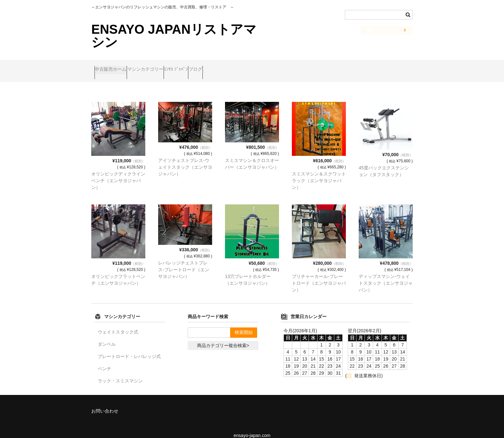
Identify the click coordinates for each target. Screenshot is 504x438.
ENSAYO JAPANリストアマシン (174, 36)
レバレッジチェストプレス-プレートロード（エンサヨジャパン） (184, 261)
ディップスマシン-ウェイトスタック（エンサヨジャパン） (386, 274)
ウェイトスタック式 (118, 323)
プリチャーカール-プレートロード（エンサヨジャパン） (319, 274)
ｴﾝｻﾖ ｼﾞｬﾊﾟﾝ (204, 67)
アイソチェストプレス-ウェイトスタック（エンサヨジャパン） (185, 158)
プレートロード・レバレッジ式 (129, 347)
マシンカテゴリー (161, 67)
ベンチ (104, 360)
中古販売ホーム (114, 67)
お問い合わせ (105, 402)
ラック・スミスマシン (120, 372)
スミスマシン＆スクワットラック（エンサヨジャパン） (319, 172)
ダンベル (107, 335)
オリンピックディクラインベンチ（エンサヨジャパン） (118, 172)
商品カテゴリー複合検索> (223, 336)
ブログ (236, 67)
